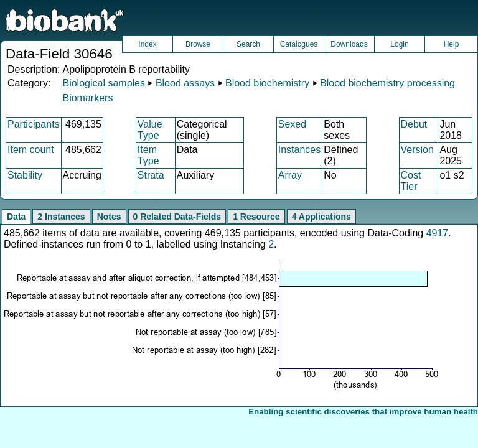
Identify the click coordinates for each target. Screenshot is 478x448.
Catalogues (299, 44)
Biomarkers (87, 98)
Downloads (349, 44)
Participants (34, 124)
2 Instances (61, 217)
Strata (151, 175)
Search (248, 44)
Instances (299, 150)
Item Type (148, 155)
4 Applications (321, 217)
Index (147, 44)
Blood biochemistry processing (387, 83)
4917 (438, 233)
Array (290, 175)
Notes (109, 217)
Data (16, 217)
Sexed (292, 124)
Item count (31, 150)
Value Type (150, 130)
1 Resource (256, 217)
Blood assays (185, 83)
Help (452, 44)
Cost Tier (411, 181)
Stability (25, 175)
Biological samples (104, 83)
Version (417, 150)
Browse (198, 44)
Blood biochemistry (267, 83)
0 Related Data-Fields (177, 217)
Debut (414, 124)
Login (399, 44)
